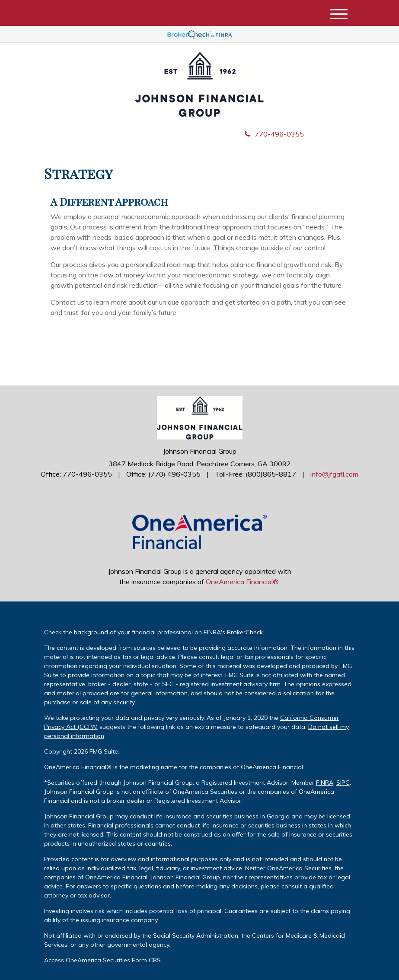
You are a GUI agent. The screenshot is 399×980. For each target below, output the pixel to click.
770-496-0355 (274, 134)
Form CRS (146, 960)
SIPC (343, 783)
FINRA (325, 783)
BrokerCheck (245, 632)
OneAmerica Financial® (242, 582)
